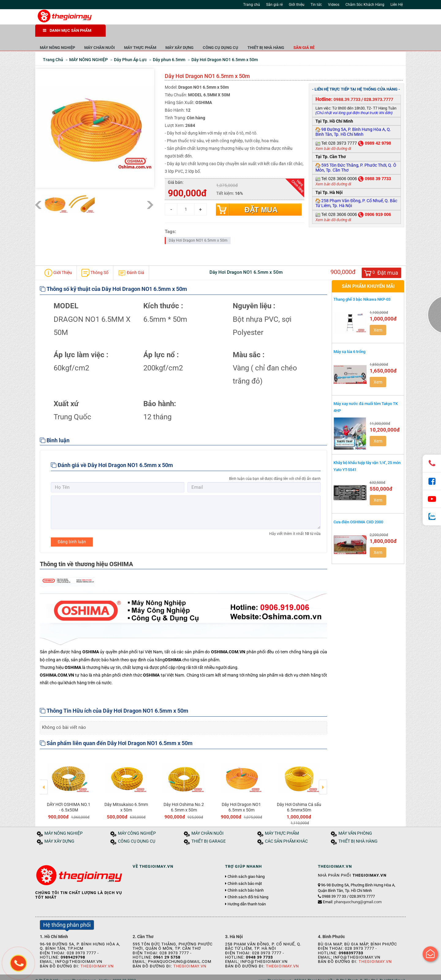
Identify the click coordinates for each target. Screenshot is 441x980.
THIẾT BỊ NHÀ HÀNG (336, 33)
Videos (334, 5)
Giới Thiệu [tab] (58, 259)
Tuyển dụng (104, 974)
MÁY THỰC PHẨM (211, 33)
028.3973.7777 (379, 86)
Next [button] (323, 769)
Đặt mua (261, 196)
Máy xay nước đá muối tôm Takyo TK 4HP (366, 393)
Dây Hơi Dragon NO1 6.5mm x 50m (198, 227)
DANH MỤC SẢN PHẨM (67, 30)
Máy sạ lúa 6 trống (349, 338)
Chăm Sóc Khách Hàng (365, 5)
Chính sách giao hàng (246, 863)
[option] (69, 773)
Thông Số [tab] (95, 259)
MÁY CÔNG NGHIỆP (137, 820)
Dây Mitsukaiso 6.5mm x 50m (126, 793)
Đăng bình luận (72, 528)
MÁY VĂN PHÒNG (355, 820)
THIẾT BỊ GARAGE (209, 828)
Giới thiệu (297, 5)
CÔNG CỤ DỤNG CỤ (291, 33)
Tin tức (316, 5)
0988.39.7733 (347, 86)
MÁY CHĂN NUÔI (170, 33)
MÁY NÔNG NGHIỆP (128, 33)
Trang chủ (252, 5)
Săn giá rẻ (274, 5)
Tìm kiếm (295, 18)
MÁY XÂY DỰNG (250, 33)
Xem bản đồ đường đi (333, 135)
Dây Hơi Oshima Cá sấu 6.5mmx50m (299, 793)
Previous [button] (44, 769)
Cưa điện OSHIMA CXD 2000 (358, 508)
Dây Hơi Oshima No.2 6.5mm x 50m (184, 793)
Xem (378, 316)
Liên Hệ (397, 5)
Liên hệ (125, 974)
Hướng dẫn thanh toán (247, 890)
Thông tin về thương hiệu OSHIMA (86, 550)
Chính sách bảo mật (245, 870)
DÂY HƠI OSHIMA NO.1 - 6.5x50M (69, 793)
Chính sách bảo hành (246, 877)
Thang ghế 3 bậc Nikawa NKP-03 (362, 286)
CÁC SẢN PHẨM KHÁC (286, 828)
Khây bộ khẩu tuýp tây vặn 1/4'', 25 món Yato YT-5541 (367, 452)
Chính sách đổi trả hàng (248, 883)
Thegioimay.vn (97, 952)
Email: (352, 888)
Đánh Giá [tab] (131, 259)
